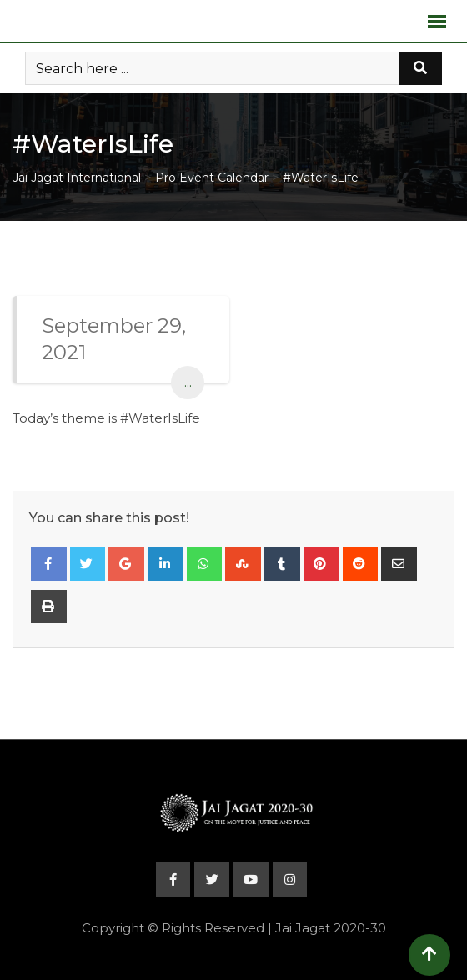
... (188, 382)
